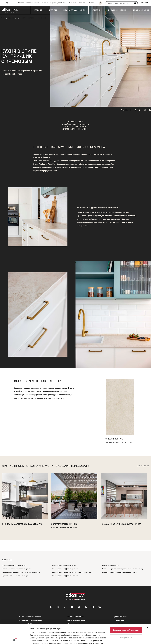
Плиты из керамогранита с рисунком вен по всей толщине (124, 569)
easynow (11, 3)
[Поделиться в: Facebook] (135, 110)
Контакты (83, 3)
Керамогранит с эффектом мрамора (15, 576)
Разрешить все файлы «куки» (126, 612)
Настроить (126, 619)
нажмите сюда (67, 633)
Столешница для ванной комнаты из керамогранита (21, 572)
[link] (145, 110)
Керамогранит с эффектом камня (64, 565)
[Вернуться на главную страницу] (11, 10)
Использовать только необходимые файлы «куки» (126, 628)
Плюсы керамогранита (74, 10)
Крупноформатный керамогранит (14, 565)
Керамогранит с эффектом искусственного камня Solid (72, 572)
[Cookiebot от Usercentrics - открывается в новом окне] (15, 640)
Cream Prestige (114, 439)
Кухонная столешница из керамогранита (16, 569)
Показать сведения (38, 639)
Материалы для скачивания (29, 3)
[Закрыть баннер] (147, 609)
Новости (92, 3)
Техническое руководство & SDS (54, 3)
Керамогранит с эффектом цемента (65, 569)
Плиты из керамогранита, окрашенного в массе (120, 572)
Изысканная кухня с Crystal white (121, 524)
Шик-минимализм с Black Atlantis (22, 524)
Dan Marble (83, 129)
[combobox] (119, 3)
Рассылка (72, 3)
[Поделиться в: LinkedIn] (140, 110)
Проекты (53, 10)
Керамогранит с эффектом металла (65, 576)
